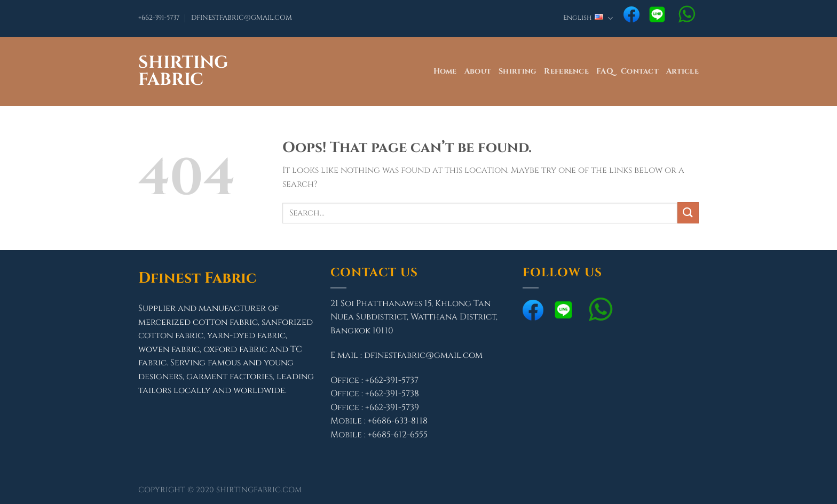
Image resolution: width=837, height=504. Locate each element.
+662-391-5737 (159, 18)
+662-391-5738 (392, 394)
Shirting (518, 71)
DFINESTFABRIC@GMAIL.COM (242, 18)
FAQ (605, 71)
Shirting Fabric (183, 71)
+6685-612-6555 (398, 435)
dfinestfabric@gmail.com (423, 355)
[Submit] (688, 213)
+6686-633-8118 (398, 421)
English (588, 18)
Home (445, 71)
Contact (640, 71)
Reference (566, 71)
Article (682, 71)
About (478, 71)
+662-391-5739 (392, 407)
